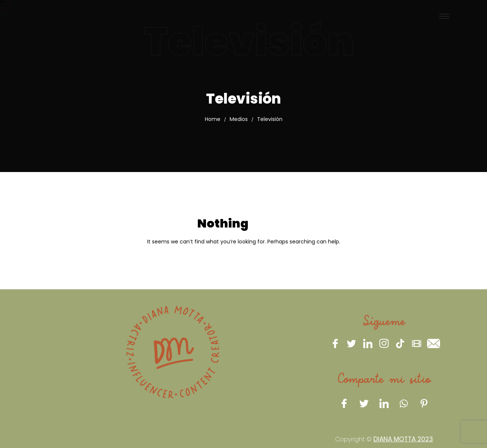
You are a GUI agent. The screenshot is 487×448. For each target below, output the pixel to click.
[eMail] (433, 343)
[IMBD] (416, 343)
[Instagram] (384, 343)
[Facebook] (335, 343)
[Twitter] (351, 343)
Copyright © (384, 439)
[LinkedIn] (368, 343)
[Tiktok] (400, 343)
